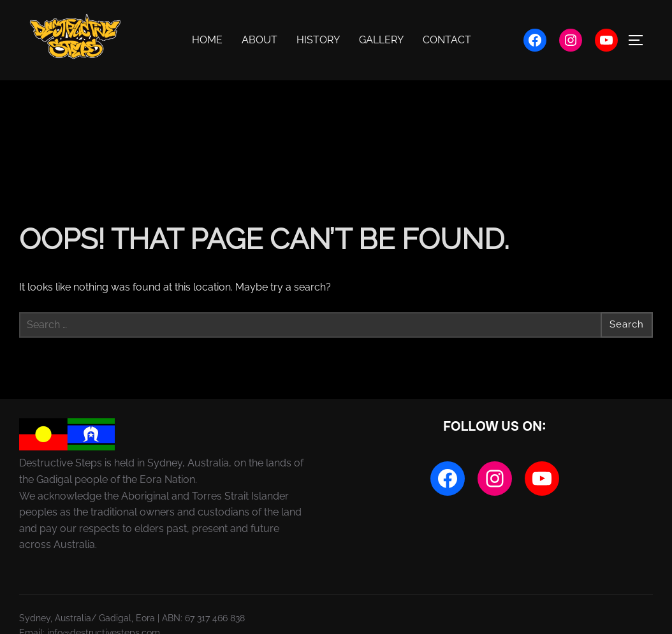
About (259, 40)
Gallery (381, 40)
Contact (447, 40)
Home (207, 40)
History (318, 40)
